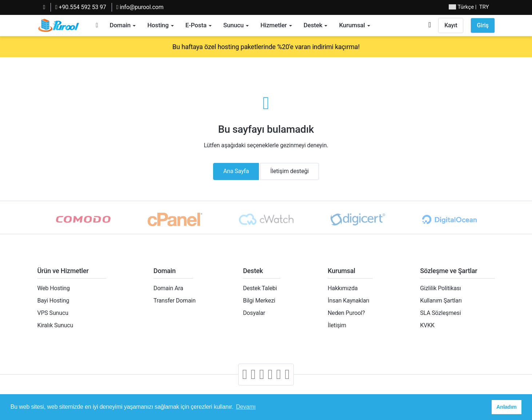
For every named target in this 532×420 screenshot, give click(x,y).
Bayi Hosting (53, 301)
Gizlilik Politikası (440, 288)
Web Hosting (54, 288)
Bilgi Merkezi (259, 301)
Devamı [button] (246, 407)
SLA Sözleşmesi (440, 313)
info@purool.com (140, 7)
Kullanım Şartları (441, 301)
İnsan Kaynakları (348, 301)
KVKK (427, 325)
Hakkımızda (343, 288)
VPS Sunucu (53, 313)
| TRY (469, 7)
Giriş (483, 25)
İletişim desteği (289, 171)
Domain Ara (168, 288)
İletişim (337, 325)
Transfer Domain (175, 301)
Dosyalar (254, 313)
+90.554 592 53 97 (81, 7)
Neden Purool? (346, 313)
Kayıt (451, 25)
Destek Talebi (260, 288)
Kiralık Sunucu (55, 325)
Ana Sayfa (236, 171)
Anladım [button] (507, 407)
